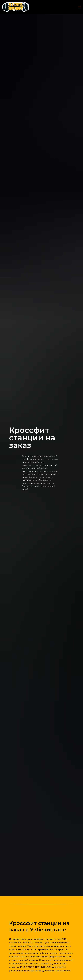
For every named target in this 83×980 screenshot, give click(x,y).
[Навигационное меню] (79, 7)
